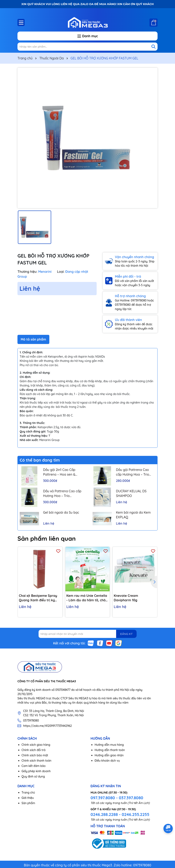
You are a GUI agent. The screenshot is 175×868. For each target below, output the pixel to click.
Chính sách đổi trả (33, 750)
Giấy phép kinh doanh (36, 771)
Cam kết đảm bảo (33, 766)
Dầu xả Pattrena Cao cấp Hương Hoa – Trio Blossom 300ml (62, 494)
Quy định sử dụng (33, 776)
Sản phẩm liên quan (47, 538)
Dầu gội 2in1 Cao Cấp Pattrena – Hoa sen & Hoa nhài (59, 472)
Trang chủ (28, 793)
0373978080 (31, 721)
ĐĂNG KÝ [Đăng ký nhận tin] (126, 634)
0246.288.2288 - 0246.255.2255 (120, 814)
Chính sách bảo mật (35, 755)
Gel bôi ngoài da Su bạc (61, 512)
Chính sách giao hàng (36, 745)
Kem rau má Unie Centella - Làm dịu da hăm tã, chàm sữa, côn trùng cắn (87, 598)
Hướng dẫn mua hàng (109, 745)
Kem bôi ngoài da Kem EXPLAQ (133, 515)
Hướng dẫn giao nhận (109, 755)
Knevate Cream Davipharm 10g (126, 598)
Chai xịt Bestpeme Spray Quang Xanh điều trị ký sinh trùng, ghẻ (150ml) (38, 598)
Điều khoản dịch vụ (107, 761)
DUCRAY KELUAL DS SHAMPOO (131, 493)
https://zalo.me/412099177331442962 (48, 726)
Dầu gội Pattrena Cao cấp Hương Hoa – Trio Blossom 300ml (132, 472)
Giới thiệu (28, 798)
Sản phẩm (28, 803)
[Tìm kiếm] (153, 47)
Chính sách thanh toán (36, 761)
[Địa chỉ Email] (88, 634)
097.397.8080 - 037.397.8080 (117, 798)
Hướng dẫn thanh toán (110, 750)
